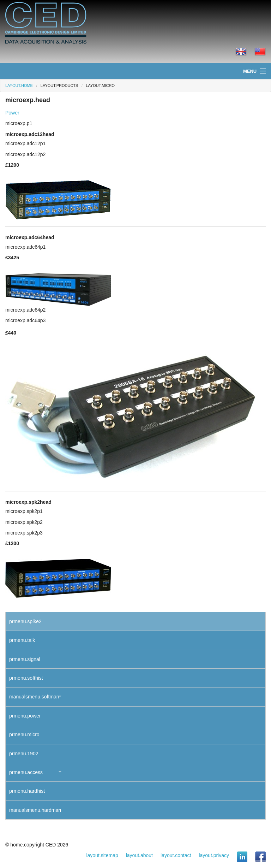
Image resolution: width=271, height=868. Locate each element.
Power (12, 113)
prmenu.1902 (24, 754)
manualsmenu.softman (34, 697)
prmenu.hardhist (27, 791)
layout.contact (176, 855)
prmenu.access (26, 772)
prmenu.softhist (26, 678)
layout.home (19, 85)
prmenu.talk (22, 640)
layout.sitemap (102, 855)
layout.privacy (214, 855)
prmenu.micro (24, 734)
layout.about (139, 855)
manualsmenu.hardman (35, 810)
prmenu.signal (25, 659)
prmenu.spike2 (25, 621)
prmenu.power (25, 716)
